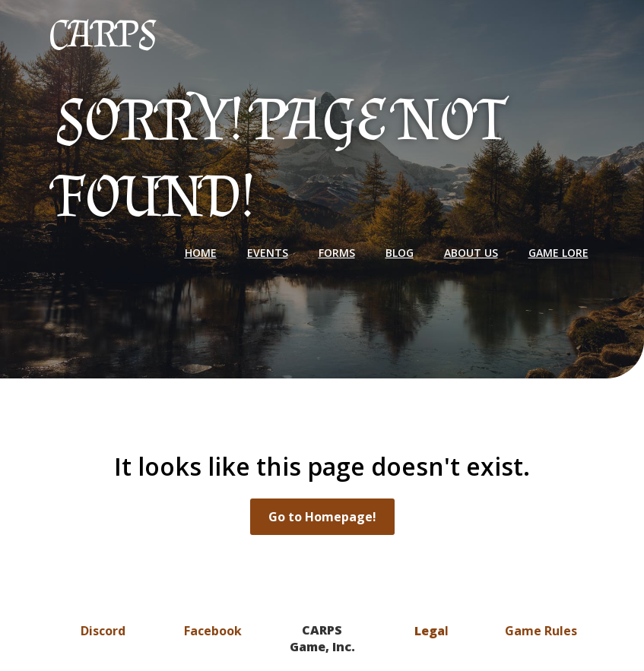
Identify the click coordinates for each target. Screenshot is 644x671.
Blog (400, 253)
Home (201, 253)
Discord (103, 631)
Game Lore (558, 253)
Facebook (213, 631)
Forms (337, 253)
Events (268, 253)
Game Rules (541, 631)
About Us (471, 253)
